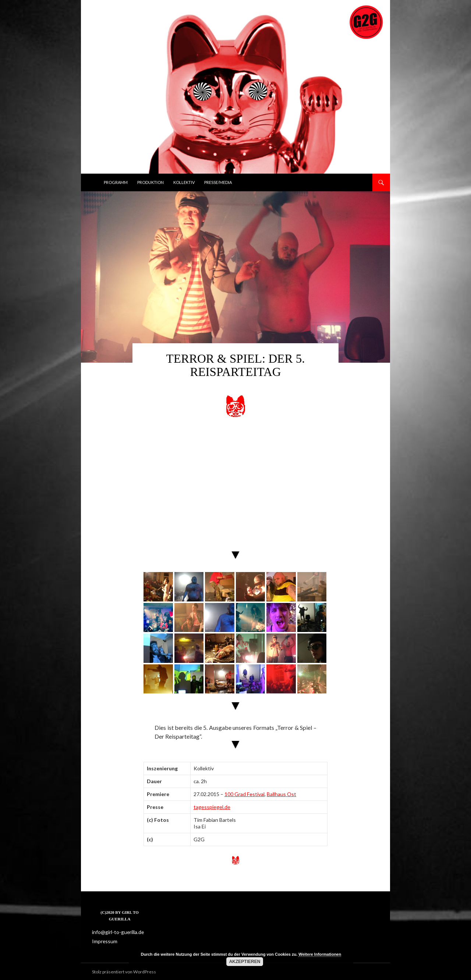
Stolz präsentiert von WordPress (124, 971)
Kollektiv (184, 182)
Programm (116, 182)
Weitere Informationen (320, 954)
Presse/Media (218, 182)
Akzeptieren (245, 962)
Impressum (103, 941)
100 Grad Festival (245, 794)
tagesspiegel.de (212, 807)
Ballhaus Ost (281, 794)
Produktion (150, 182)
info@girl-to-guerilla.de (115, 932)
